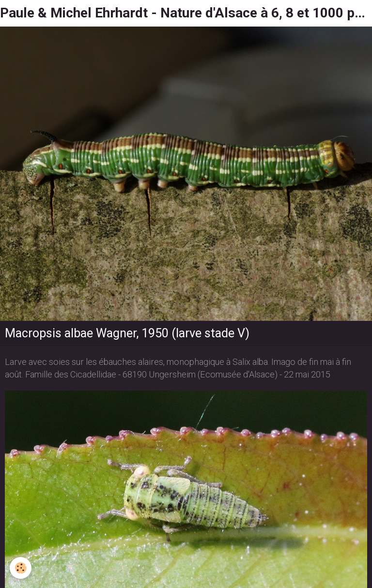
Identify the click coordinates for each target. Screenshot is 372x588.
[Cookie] (21, 568)
